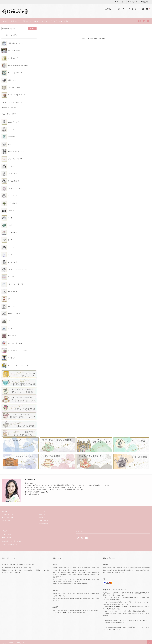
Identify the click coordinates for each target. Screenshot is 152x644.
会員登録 (146, 2)
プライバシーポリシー (9, 543)
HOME (5, 21)
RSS (4, 537)
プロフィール (38, 21)
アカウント (120, 2)
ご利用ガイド (14, 21)
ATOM (8, 537)
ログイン (133, 2)
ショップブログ (51, 21)
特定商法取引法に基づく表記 (12, 540)
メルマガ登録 (64, 21)
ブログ (4, 531)
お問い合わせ (26, 21)
